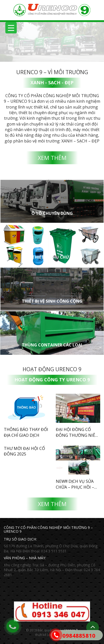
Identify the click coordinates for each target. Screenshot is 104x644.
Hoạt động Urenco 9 (52, 369)
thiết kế (41, 635)
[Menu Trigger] (11, 28)
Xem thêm (52, 158)
